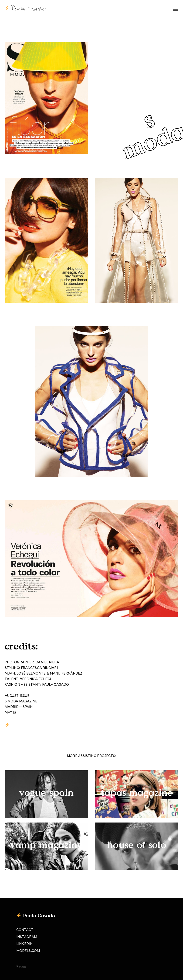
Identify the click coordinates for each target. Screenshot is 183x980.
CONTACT (25, 930)
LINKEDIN (24, 944)
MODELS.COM (28, 951)
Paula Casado (39, 915)
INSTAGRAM (27, 937)
